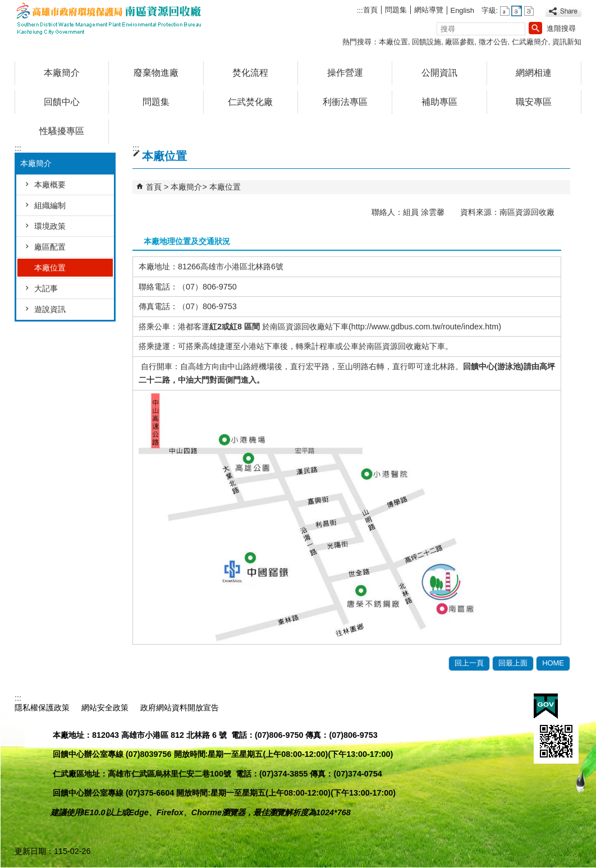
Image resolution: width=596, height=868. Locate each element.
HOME (553, 663)
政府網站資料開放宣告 (180, 708)
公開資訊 (439, 73)
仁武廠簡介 (530, 42)
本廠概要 (50, 185)
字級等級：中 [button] (517, 11)
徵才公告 (493, 42)
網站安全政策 (105, 708)
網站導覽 (429, 10)
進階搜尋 (561, 28)
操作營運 (345, 73)
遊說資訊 (50, 309)
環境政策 (50, 226)
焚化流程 (250, 73)
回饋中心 (62, 102)
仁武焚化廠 (250, 102)
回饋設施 (427, 42)
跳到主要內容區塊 (6, 6)
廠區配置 (50, 247)
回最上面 (513, 663)
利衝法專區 (345, 102)
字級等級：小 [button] (505, 11)
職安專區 (534, 102)
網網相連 (534, 73)
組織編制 (50, 205)
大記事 (46, 288)
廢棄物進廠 (156, 73)
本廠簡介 (62, 73)
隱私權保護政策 (42, 708)
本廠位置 (393, 42)
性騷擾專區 (62, 131)
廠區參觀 (460, 42)
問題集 (396, 10)
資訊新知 (567, 42)
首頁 (370, 10)
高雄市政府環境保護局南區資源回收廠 (109, 19)
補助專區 (439, 102)
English (462, 10)
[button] (535, 28)
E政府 (546, 706)
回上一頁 (469, 663)
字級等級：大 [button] (529, 11)
